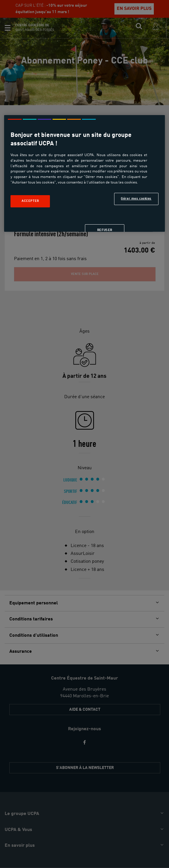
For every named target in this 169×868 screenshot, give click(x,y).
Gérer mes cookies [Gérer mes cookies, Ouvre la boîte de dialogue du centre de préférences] (136, 199)
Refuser (105, 230)
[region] (84, 173)
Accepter (30, 201)
